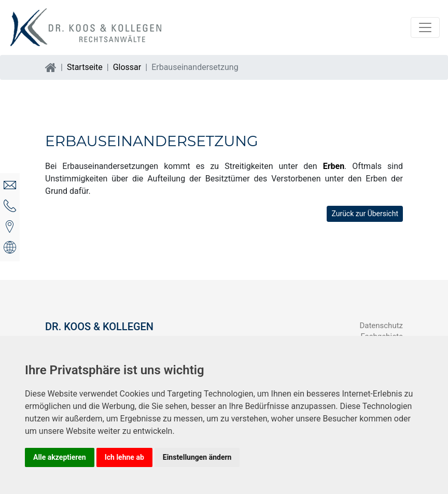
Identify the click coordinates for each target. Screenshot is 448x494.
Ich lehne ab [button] (124, 457)
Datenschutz (381, 326)
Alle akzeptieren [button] (60, 457)
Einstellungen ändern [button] (197, 457)
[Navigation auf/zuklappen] (425, 27)
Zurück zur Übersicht (365, 214)
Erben (334, 166)
